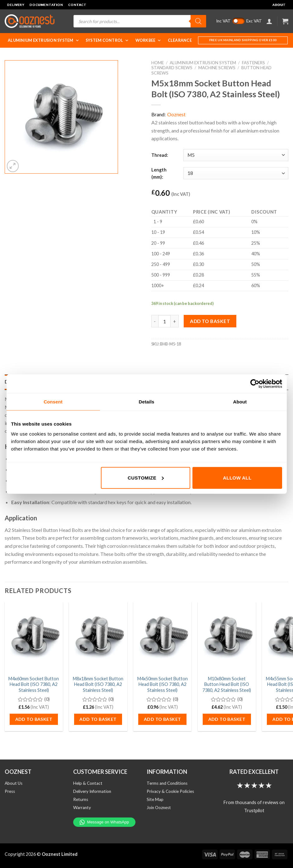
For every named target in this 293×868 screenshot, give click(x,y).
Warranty (82, 808)
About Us (14, 783)
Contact (77, 5)
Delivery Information (92, 791)
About (279, 5)
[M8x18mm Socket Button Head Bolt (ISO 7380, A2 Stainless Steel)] (98, 637)
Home (158, 63)
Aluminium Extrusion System (44, 40)
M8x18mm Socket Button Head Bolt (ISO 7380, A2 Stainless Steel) (98, 684)
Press (10, 791)
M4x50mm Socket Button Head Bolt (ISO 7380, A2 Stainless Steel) (163, 684)
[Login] (269, 21)
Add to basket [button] (34, 719)
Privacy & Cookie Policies (170, 791)
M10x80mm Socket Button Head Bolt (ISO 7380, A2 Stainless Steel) (227, 684)
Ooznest (176, 114)
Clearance (180, 40)
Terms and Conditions (167, 783)
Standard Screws (172, 68)
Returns (81, 799)
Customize (146, 477)
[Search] (198, 21)
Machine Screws (217, 68)
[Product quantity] (164, 321)
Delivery (16, 5)
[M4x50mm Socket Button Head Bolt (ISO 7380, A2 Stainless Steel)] (162, 637)
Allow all (237, 477)
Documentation (46, 5)
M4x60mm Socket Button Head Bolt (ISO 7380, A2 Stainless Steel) (34, 684)
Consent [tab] (53, 402)
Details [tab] (147, 402)
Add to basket (210, 321)
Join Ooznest (159, 808)
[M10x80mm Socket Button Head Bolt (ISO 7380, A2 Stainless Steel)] (227, 637)
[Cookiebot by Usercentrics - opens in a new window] (255, 384)
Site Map (155, 799)
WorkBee (149, 40)
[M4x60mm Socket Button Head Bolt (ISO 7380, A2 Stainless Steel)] (34, 637)
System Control (107, 40)
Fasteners (253, 63)
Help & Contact (88, 783)
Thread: (160, 155)
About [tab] (240, 402)
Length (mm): (159, 173)
